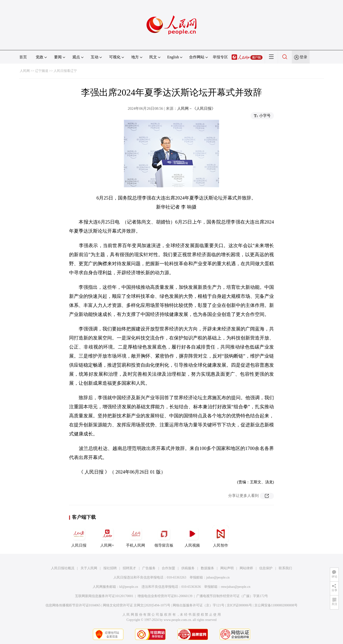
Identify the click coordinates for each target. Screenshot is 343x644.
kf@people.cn (129, 587)
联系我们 (285, 568)
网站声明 (227, 568)
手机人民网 (136, 536)
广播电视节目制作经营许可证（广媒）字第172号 (232, 596)
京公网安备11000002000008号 (276, 605)
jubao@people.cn (218, 577)
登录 (303, 57)
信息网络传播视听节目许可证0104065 (73, 605)
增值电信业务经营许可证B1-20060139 (165, 596)
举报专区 (220, 57)
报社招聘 (110, 568)
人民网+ (107, 536)
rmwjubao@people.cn (236, 587)
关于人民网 (89, 568)
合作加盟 (168, 568)
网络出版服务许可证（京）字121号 (199, 605)
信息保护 (266, 568)
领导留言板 (164, 536)
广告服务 (149, 568)
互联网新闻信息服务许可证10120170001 (104, 596)
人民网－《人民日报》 (196, 108)
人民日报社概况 (63, 568)
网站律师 (246, 568)
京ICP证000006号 (239, 605)
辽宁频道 (42, 71)
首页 (23, 57)
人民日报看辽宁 (65, 71)
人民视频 (192, 536)
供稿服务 (188, 568)
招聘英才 (129, 568)
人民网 (25, 71)
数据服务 (207, 568)
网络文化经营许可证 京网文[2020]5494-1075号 (137, 605)
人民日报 (79, 536)
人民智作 (221, 536)
